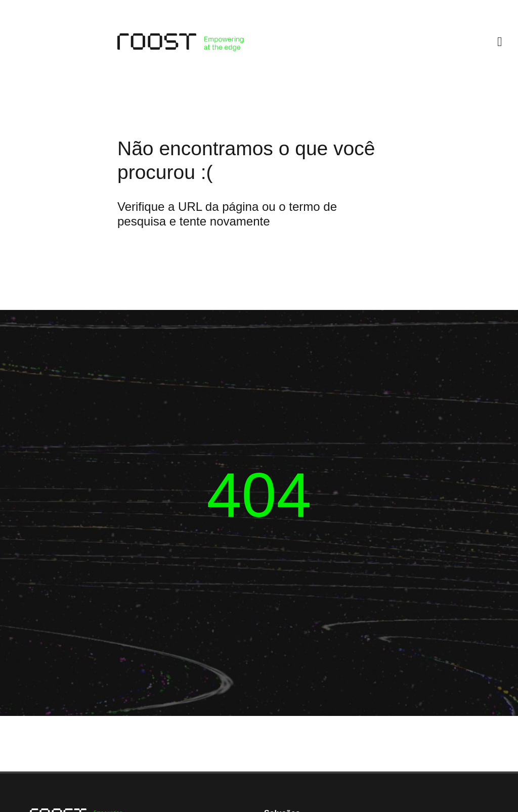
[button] (500, 42)
